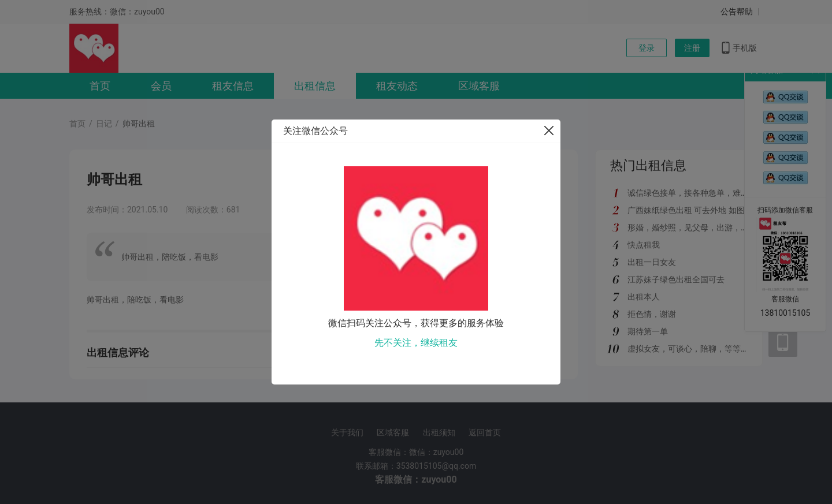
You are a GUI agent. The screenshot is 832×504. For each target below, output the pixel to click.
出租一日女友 (652, 262)
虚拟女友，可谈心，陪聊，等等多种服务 (700, 349)
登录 (647, 48)
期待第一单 (648, 331)
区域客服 (479, 86)
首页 (100, 86)
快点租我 (644, 245)
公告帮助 (737, 12)
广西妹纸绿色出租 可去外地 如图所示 (694, 210)
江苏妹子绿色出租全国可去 (676, 279)
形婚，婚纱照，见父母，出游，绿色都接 (700, 227)
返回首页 (485, 432)
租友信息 (233, 86)
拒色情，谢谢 (652, 314)
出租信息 (315, 86)
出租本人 (644, 297)
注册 (692, 48)
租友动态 (397, 86)
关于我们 (347, 432)
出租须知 (439, 432)
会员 (161, 86)
